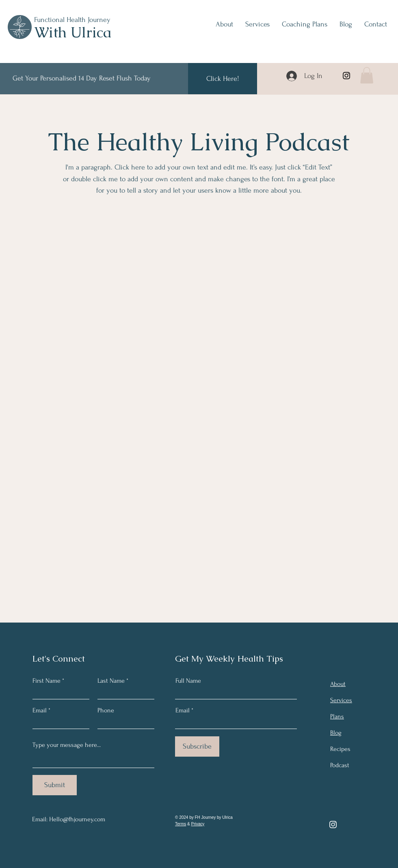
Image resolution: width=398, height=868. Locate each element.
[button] (367, 75)
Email (40, 710)
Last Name (111, 681)
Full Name (188, 681)
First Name (47, 681)
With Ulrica (73, 32)
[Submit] (55, 785)
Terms (181, 824)
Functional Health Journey (72, 20)
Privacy (198, 824)
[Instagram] (346, 76)
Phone (106, 710)
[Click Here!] (223, 79)
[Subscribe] (197, 746)
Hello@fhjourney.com (77, 819)
